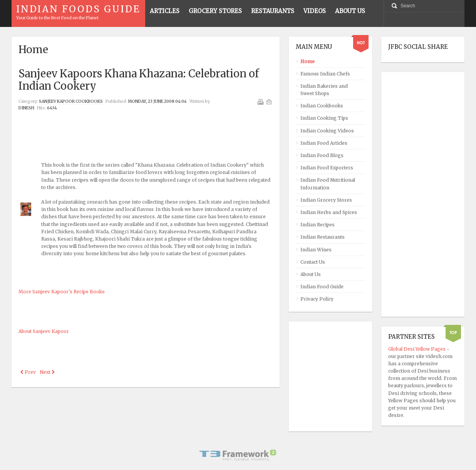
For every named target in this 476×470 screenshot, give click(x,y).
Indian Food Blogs (322, 155)
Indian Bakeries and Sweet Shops (324, 90)
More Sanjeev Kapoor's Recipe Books (62, 292)
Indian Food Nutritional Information (328, 184)
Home (308, 61)
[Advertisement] (146, 131)
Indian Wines (316, 250)
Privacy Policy (317, 299)
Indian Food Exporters (327, 168)
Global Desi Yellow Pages (417, 349)
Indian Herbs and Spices (329, 212)
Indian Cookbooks (322, 106)
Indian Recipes (318, 225)
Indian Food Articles (324, 143)
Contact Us (313, 262)
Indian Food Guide (322, 287)
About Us (311, 274)
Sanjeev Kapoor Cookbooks (71, 101)
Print (260, 102)
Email (269, 102)
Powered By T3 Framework (238, 455)
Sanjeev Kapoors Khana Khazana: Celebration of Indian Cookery (139, 80)
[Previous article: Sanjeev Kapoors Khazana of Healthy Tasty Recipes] (28, 372)
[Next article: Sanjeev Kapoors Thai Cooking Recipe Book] (47, 372)
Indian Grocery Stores (326, 200)
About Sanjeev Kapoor (44, 331)
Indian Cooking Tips (324, 118)
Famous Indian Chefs (325, 74)
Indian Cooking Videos (327, 131)
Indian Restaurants (323, 237)
